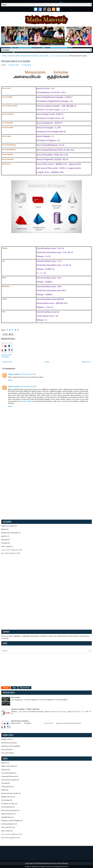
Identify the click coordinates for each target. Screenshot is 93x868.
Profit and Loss (7, 807)
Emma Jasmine (14, 374)
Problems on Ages (8, 804)
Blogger (65, 863)
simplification (6, 817)
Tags (14, 688)
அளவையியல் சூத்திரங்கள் (59, 56)
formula (11, 56)
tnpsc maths (44, 56)
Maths (18, 56)
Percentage (16, 697)
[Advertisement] (10, 482)
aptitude (4, 540)
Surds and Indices (8, 824)
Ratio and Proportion (9, 810)
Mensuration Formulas (16, 61)
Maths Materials (45, 863)
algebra (4, 536)
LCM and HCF (6, 787)
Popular (6, 688)
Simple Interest (7, 814)
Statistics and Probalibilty (11, 746)
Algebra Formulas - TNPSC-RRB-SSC (25, 709)
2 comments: (27, 65)
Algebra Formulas (8, 526)
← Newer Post (7, 362)
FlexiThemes (35, 867)
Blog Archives (25, 688)
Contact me (52, 636)
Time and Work (7, 750)
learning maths (26, 401)
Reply (10, 380)
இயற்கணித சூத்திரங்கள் (9, 553)
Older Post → (87, 362)
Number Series (7, 739)
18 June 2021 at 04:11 (28, 374)
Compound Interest (9, 776)
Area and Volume (8, 753)
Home (4, 56)
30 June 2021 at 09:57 (29, 386)
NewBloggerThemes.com (60, 867)
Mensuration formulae (29, 56)
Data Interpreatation (9, 743)
